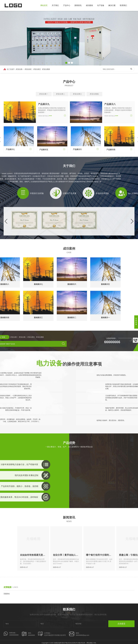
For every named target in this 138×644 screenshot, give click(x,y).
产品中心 (67, 5)
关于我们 (55, 5)
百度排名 (7, 594)
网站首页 (44, 5)
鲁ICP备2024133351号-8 (71, 643)
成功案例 (89, 5)
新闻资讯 (78, 5)
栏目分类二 (29, 70)
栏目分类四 (46, 70)
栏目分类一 (20, 70)
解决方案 (112, 5)
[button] (66, 63)
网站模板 (90, 643)
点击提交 (121, 624)
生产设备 (101, 5)
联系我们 (123, 5)
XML (95, 643)
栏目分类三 (37, 70)
